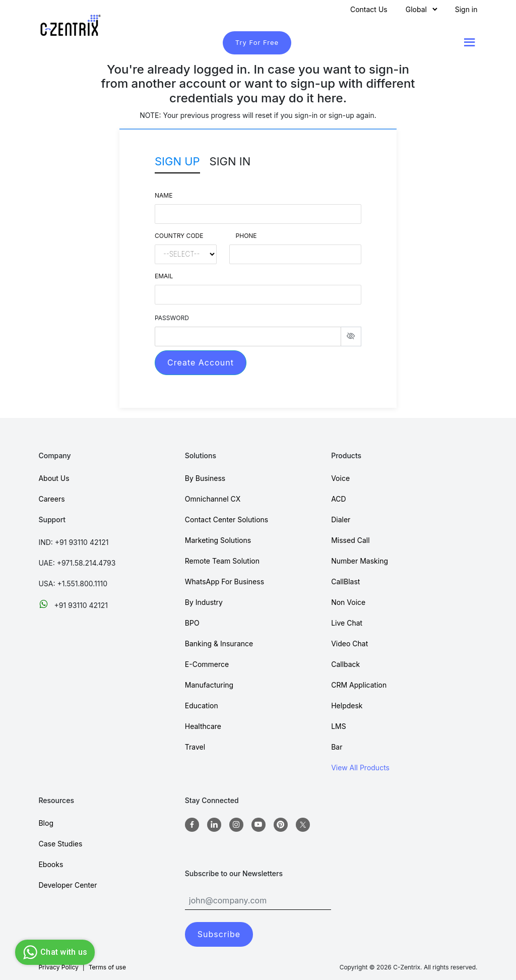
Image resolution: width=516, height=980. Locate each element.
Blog (46, 823)
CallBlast (345, 581)
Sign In (230, 161)
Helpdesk (347, 706)
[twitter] (303, 825)
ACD (339, 499)
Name (164, 195)
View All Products (360, 768)
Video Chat (349, 644)
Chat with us (54, 952)
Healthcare (203, 726)
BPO (192, 623)
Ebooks (51, 864)
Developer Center (68, 885)
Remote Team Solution (222, 561)
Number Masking (360, 561)
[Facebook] (192, 825)
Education (202, 706)
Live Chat (347, 623)
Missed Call (350, 540)
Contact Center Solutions (227, 519)
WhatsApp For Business (224, 581)
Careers (51, 499)
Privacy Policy (58, 967)
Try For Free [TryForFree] (257, 42)
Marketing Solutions (218, 540)
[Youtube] (259, 825)
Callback (345, 664)
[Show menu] (470, 42)
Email (164, 276)
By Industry (204, 602)
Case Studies (60, 844)
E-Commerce (207, 664)
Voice (340, 478)
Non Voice (348, 602)
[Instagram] (236, 825)
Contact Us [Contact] (369, 9)
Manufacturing (209, 685)
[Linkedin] (214, 825)
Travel (195, 747)
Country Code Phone (206, 236)
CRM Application (359, 685)
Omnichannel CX (213, 499)
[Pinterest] (281, 825)
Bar (337, 747)
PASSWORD (172, 318)
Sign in (466, 9)
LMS (339, 726)
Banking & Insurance (219, 644)
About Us (54, 478)
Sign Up (177, 161)
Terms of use (107, 967)
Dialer (341, 519)
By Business (205, 478)
